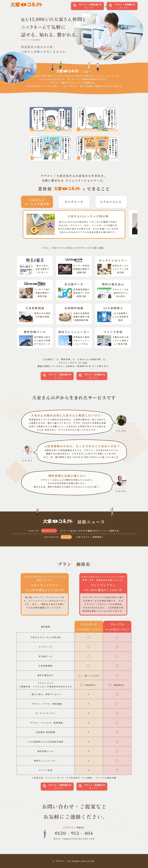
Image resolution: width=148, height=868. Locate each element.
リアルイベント (111, 202)
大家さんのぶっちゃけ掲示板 (37, 202)
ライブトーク (74, 202)
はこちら (87, 6)
